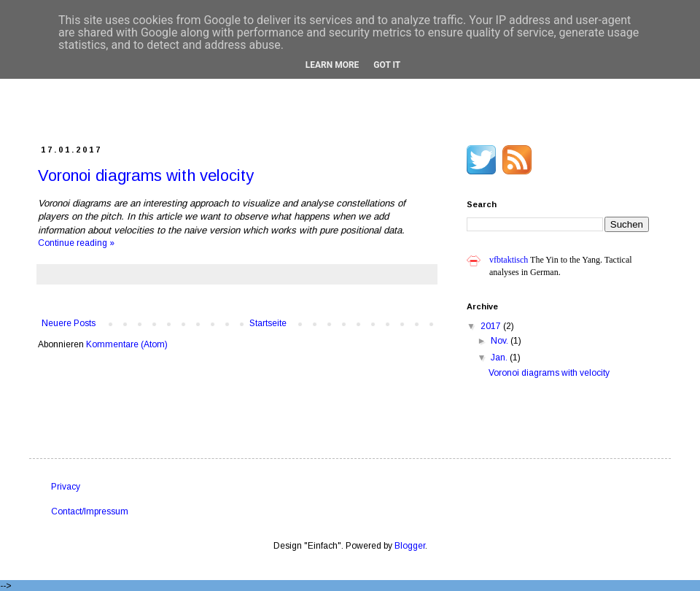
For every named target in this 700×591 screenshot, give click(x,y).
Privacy (66, 487)
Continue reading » (76, 243)
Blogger (410, 546)
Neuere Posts (69, 323)
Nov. (501, 341)
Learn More (332, 65)
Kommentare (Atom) (127, 344)
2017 (492, 326)
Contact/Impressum (90, 511)
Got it (387, 65)
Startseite (268, 323)
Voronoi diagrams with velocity (146, 175)
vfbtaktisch (509, 260)
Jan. (500, 358)
